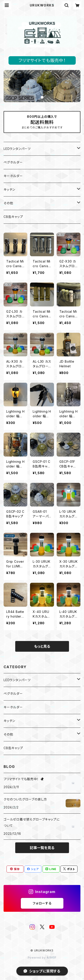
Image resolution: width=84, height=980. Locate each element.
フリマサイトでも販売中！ (42, 60)
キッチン (9, 189)
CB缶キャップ (13, 217)
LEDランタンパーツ (17, 149)
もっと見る (42, 646)
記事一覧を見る (42, 848)
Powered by (42, 958)
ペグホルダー (13, 162)
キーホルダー (13, 176)
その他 (8, 203)
